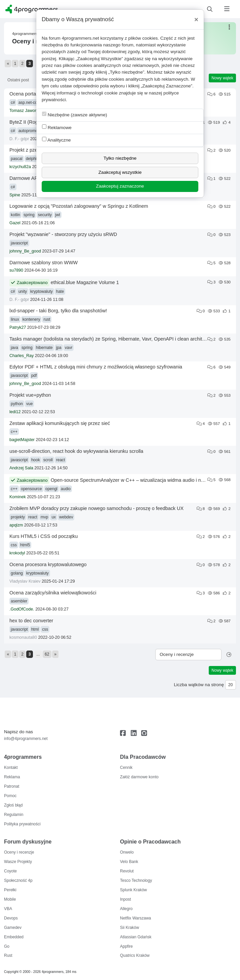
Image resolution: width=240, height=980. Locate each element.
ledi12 (15, 412)
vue (29, 404)
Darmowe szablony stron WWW (44, 263)
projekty (18, 517)
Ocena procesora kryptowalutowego (48, 564)
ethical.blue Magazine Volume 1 (85, 282)
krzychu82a (20, 167)
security (45, 215)
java (14, 348)
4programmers (25, 34)
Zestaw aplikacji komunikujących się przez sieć (60, 423)
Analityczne (56, 140)
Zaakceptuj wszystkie (120, 172)
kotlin (15, 215)
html (35, 629)
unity (23, 291)
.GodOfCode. (22, 609)
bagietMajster (22, 440)
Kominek (18, 497)
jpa (59, 348)
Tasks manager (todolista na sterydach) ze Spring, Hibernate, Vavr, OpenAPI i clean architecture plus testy (123, 339)
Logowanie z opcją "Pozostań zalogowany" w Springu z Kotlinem (79, 206)
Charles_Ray (22, 356)
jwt (58, 215)
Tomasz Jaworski (25, 111)
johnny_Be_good (25, 251)
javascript (19, 243)
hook (36, 460)
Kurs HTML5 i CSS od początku (44, 536)
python (17, 404)
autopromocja (31, 131)
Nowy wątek (222, 78)
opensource (31, 489)
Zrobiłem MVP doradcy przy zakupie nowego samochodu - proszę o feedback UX (96, 508)
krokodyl (17, 553)
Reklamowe (57, 127)
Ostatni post (18, 80)
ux (54, 517)
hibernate (44, 348)
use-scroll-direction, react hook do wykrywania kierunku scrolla (76, 451)
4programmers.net (81, 38)
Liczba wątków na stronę (199, 685)
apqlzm (16, 525)
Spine (15, 195)
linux (15, 319)
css (14, 545)
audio (66, 489)
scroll (48, 460)
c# (13, 103)
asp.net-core (30, 103)
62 (47, 654)
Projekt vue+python (30, 395)
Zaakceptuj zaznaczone (120, 186)
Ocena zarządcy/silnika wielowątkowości (53, 593)
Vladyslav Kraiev (25, 581)
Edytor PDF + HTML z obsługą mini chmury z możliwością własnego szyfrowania (96, 367)
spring (29, 215)
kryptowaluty (42, 291)
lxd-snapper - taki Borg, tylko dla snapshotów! (58, 311)
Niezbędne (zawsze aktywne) (75, 114)
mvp (45, 517)
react (61, 460)
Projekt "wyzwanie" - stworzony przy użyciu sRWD (63, 234)
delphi (31, 159)
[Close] (196, 19)
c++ (14, 432)
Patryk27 (18, 327)
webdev (66, 517)
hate (60, 291)
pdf (34, 376)
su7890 (16, 270)
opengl (51, 489)
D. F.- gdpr (19, 139)
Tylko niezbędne (120, 158)
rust (47, 319)
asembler (19, 601)
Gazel (15, 223)
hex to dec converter (31, 621)
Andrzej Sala (21, 468)
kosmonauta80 (23, 637)
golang (17, 573)
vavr (69, 348)
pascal (17, 159)
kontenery (31, 319)
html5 (25, 545)
